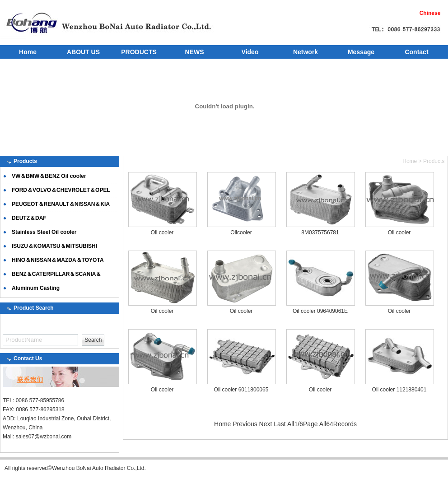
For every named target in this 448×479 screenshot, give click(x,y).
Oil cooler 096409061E (320, 311)
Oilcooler (241, 233)
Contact (416, 52)
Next (266, 424)
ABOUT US (83, 52)
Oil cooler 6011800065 (241, 390)
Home (28, 52)
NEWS (195, 52)
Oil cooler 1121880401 (399, 390)
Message (361, 52)
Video (250, 52)
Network (306, 52)
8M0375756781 (320, 233)
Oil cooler (162, 233)
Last (280, 424)
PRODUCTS (139, 52)
